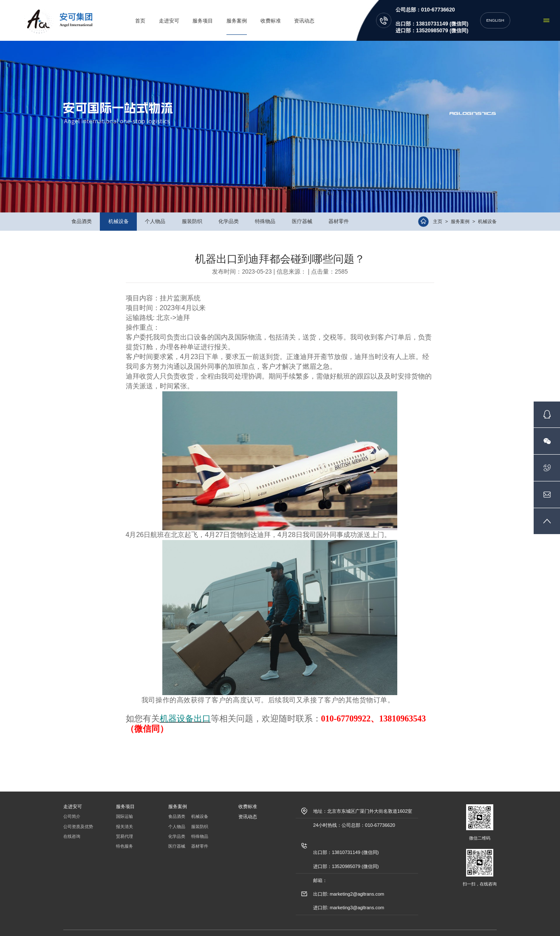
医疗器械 (302, 210)
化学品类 (229, 210)
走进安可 (171, 15)
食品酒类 (82, 210)
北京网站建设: (366, 927)
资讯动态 (306, 15)
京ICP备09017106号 (333, 927)
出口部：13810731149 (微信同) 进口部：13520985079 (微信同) (432, 21)
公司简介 (72, 805)
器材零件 (339, 210)
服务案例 (239, 15)
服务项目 (205, 15)
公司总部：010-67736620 (425, 4)
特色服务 (124, 835)
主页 (438, 210)
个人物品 (155, 210)
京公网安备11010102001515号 (284, 927)
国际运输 (124, 805)
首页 (142, 15)
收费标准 (272, 15)
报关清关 (124, 815)
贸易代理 (124, 825)
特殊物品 (265, 210)
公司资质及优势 (78, 815)
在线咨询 (72, 825)
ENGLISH (495, 14)
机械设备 (119, 210)
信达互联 (389, 927)
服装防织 (192, 210)
